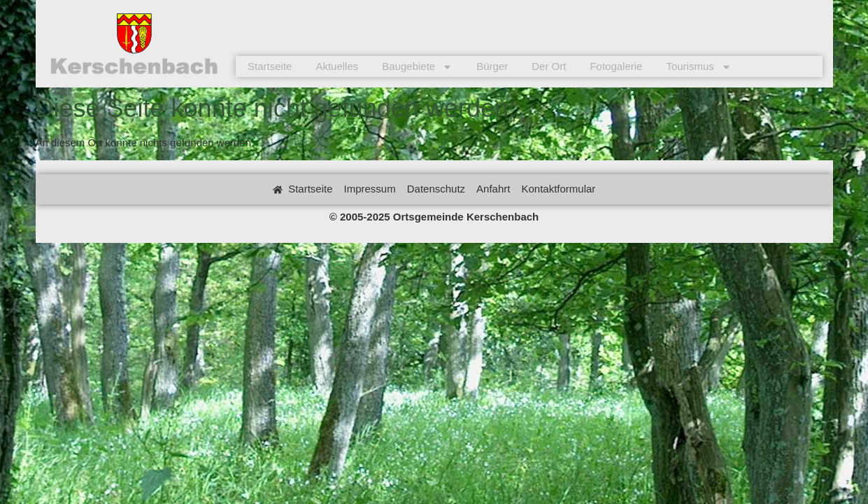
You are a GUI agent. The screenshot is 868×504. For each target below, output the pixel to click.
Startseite (270, 66)
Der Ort (549, 66)
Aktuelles (337, 66)
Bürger (492, 66)
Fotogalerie (616, 66)
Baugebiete (417, 66)
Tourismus (698, 66)
